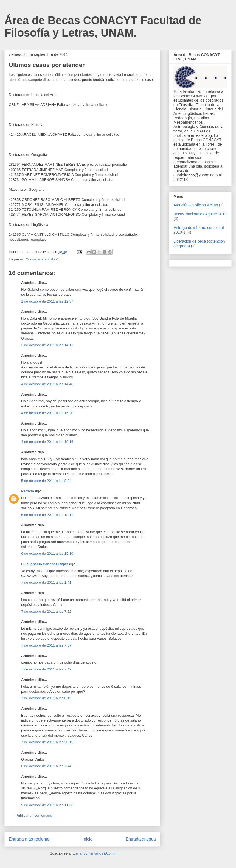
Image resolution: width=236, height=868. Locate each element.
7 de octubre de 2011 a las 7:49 (46, 669)
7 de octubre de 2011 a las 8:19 (46, 698)
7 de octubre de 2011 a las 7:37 (46, 645)
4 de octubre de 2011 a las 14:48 (47, 384)
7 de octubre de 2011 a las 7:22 (46, 612)
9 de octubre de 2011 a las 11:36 (47, 805)
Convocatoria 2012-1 (42, 259)
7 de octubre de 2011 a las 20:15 (47, 742)
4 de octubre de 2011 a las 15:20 (47, 413)
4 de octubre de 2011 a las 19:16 (47, 442)
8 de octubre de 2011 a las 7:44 (46, 766)
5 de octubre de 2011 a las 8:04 (46, 481)
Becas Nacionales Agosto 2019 (200, 214)
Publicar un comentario (34, 815)
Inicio (88, 839)
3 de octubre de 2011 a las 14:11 (47, 345)
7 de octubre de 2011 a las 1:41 (46, 582)
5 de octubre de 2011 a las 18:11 (47, 515)
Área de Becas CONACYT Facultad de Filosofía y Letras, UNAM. (103, 27)
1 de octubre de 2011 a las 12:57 (47, 301)
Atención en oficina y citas (196, 205)
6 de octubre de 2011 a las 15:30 (47, 554)
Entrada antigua (141, 839)
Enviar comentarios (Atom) (94, 853)
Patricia (28, 491)
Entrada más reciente (29, 839)
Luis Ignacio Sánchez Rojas (45, 564)
